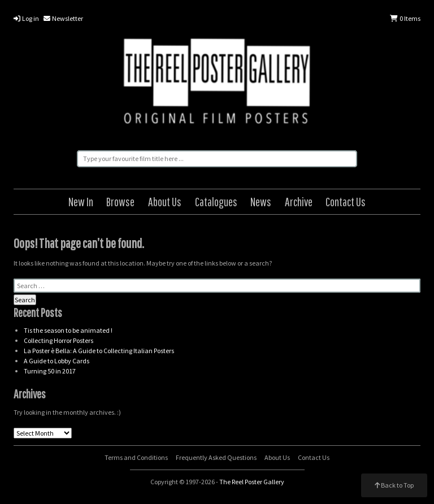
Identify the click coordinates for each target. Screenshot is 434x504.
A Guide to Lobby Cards (57, 361)
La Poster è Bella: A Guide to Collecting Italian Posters (99, 351)
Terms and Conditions (136, 457)
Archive (299, 201)
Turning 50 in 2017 (50, 371)
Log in (26, 18)
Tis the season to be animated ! (68, 330)
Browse (120, 201)
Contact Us (346, 201)
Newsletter (63, 18)
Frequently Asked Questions (216, 457)
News (261, 201)
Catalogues (216, 201)
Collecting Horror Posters (58, 340)
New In (81, 201)
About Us (165, 201)
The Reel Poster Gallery (217, 83)
